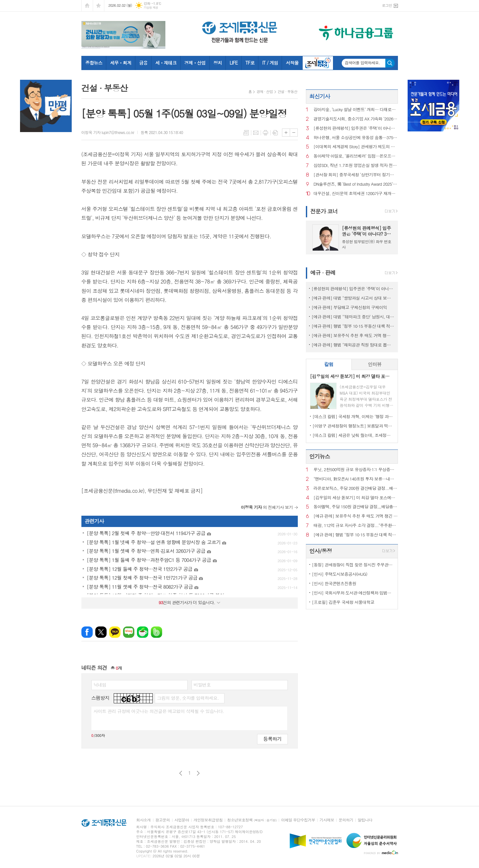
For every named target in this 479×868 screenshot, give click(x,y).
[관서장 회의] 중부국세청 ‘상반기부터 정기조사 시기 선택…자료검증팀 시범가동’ (356, 175)
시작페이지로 (87, 6)
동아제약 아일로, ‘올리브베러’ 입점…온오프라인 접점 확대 (356, 156)
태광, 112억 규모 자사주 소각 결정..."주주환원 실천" (356, 526)
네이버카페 (143, 632)
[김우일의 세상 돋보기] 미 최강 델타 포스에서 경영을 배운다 (356, 498)
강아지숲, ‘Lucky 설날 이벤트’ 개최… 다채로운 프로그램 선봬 (356, 110)
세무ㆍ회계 (121, 63)
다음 (198, 773)
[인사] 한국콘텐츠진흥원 (334, 583)
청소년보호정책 (252, 820)
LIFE (234, 63)
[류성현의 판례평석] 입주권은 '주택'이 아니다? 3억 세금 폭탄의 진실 (356, 128)
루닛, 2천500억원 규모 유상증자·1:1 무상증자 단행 (356, 470)
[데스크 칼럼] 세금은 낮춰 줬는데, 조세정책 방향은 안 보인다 (353, 435)
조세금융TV (318, 63)
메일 (256, 133)
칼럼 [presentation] (329, 364)
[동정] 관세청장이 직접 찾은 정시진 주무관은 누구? (353, 565)
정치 (217, 63)
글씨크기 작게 (294, 133)
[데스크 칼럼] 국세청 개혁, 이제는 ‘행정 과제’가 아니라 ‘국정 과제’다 (353, 416)
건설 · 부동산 (288, 92)
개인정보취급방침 (208, 820)
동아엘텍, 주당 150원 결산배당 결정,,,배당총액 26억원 (356, 507)
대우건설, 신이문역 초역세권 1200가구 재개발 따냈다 (356, 194)
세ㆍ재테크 (166, 63)
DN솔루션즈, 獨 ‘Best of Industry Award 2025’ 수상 (356, 184)
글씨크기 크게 (286, 133)
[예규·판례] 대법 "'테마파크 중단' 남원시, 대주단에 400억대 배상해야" (353, 317)
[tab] (329, 364)
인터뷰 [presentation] (375, 364)
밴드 (156, 632)
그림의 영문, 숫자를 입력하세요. (188, 698)
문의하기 (346, 820)
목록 (246, 133)
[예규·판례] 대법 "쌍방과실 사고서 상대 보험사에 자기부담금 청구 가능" (353, 298)
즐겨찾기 (99, 6)
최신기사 (320, 96)
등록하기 (272, 739)
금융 (143, 63)
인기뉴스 (320, 456)
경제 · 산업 (265, 92)
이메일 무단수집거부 (298, 820)
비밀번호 (202, 685)
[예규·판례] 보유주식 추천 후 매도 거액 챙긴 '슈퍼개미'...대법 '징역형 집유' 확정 (353, 335)
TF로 (250, 63)
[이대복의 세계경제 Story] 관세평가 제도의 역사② (356, 147)
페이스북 (87, 632)
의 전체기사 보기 (267, 507)
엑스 (101, 632)
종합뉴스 (94, 63)
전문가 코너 (324, 211)
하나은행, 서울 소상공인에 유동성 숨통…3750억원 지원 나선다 (356, 138)
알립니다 (365, 820)
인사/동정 (321, 551)
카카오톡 (115, 632)
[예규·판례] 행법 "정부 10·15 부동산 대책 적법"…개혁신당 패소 (353, 326)
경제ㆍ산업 (195, 63)
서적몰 (292, 63)
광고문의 (163, 820)
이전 (181, 773)
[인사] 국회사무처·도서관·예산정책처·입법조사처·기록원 (353, 593)
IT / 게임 (270, 63)
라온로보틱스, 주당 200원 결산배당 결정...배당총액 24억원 (356, 488)
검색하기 (390, 63)
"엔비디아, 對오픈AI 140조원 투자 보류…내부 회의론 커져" (356, 479)
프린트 (266, 133)
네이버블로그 (129, 632)
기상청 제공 (151, 8)
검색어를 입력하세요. (363, 63)
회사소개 (144, 820)
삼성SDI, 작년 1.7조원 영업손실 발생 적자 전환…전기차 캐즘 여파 (356, 165)
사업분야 (182, 820)
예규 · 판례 (323, 273)
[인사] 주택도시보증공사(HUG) (340, 574)
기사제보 (327, 820)
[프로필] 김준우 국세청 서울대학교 (343, 602)
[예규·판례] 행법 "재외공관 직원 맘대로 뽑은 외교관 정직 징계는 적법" (353, 345)
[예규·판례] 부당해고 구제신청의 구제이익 (349, 307)
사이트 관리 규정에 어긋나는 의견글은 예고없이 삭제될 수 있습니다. (159, 711)
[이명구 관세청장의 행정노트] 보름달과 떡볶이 (353, 426)
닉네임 (100, 685)
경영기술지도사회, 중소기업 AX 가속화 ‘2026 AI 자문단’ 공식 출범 (356, 119)
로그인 (387, 5)
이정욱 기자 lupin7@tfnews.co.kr (108, 132)
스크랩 (275, 133)
